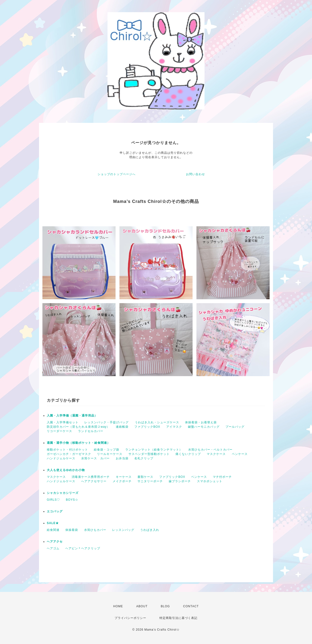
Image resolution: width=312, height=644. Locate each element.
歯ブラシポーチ (180, 481)
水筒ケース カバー (95, 458)
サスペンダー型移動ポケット (149, 454)
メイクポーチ (122, 481)
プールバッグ (235, 427)
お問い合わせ (195, 174)
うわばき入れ (150, 530)
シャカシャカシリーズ (63, 493)
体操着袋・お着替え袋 (201, 422)
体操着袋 (72, 530)
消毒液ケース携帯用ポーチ (91, 477)
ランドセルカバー (91, 431)
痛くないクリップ (188, 454)
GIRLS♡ (53, 500)
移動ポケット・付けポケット (67, 450)
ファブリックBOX (147, 427)
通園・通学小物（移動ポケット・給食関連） (78, 443)
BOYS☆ (72, 500)
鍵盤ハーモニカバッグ (204, 427)
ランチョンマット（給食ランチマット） (154, 450)
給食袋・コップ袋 (107, 450)
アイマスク (174, 427)
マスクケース (216, 454)
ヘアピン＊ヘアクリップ (83, 548)
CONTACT (191, 606)
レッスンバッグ (123, 530)
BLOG (165, 606)
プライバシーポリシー (130, 618)
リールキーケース (110, 454)
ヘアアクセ (55, 542)
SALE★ (53, 523)
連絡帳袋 (122, 427)
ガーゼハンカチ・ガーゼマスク (69, 454)
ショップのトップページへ (117, 174)
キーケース (124, 477)
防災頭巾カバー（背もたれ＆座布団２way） (78, 427)
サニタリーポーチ (150, 481)
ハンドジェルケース (61, 458)
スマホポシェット (210, 481)
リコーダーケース (59, 431)
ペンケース (240, 454)
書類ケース (145, 477)
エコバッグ (55, 511)
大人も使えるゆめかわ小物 (66, 470)
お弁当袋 (122, 458)
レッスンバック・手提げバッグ (107, 422)
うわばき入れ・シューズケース (157, 422)
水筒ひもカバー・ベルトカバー (210, 450)
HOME (118, 606)
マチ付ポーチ (222, 477)
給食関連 (53, 530)
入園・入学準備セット (63, 422)
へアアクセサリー (94, 481)
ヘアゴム (53, 548)
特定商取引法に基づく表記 (178, 618)
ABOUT (142, 606)
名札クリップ (144, 458)
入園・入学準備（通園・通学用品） (72, 416)
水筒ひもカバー (95, 530)
